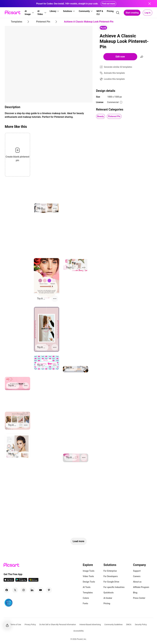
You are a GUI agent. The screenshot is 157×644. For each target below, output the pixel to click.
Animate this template (114, 73)
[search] (118, 13)
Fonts (85, 603)
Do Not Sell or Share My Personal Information (58, 625)
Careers (137, 576)
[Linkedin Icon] (32, 590)
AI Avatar (108, 598)
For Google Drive (111, 582)
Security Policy (141, 625)
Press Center (139, 598)
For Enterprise (110, 571)
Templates (88, 593)
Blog (135, 593)
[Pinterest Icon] (49, 590)
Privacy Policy (30, 625)
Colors (86, 598)
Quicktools (109, 593)
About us (137, 582)
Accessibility (78, 631)
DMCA (129, 625)
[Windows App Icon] (33, 581)
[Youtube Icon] (40, 590)
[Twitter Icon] (15, 590)
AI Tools (87, 587)
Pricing (107, 603)
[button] (29, 13)
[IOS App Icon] (9, 581)
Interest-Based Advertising (90, 625)
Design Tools (89, 582)
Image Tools (89, 571)
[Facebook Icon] (7, 590)
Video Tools (88, 576)
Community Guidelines (113, 625)
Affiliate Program (141, 587)
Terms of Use (16, 625)
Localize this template (114, 79)
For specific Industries (114, 587)
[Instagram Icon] (24, 590)
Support (137, 571)
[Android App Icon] (21, 581)
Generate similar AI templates (118, 67)
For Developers (111, 576)
